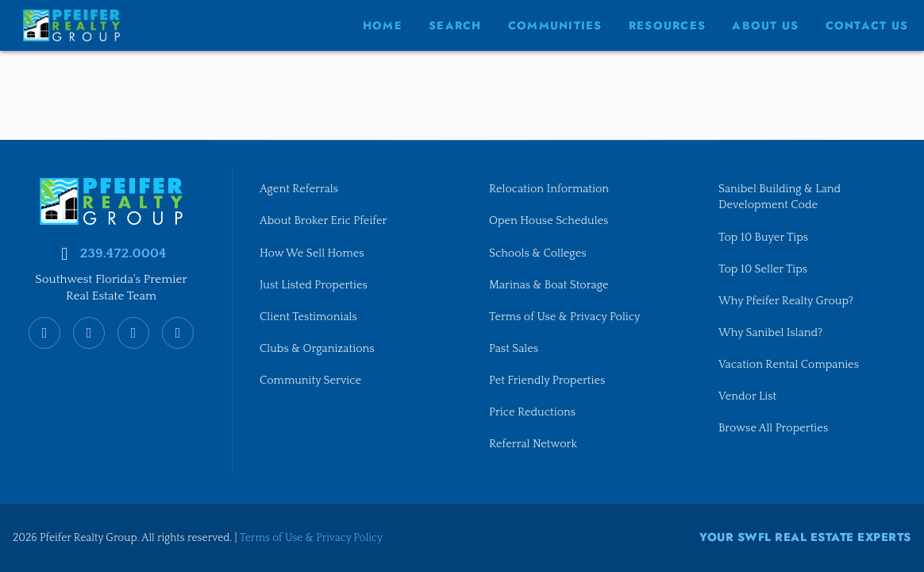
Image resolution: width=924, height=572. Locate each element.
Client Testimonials (308, 317)
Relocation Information (549, 189)
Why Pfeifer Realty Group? (786, 301)
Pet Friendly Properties (547, 381)
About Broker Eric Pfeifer (323, 221)
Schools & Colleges (538, 253)
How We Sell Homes (312, 253)
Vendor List (747, 396)
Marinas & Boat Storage (549, 284)
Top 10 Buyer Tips (763, 237)
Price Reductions (532, 412)
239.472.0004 (123, 253)
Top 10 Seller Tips (763, 269)
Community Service (310, 381)
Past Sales (514, 349)
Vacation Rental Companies (789, 365)
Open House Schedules (549, 221)
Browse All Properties (773, 428)
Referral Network (533, 444)
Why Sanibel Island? (771, 333)
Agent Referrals (299, 189)
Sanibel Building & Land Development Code (780, 197)
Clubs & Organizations (317, 349)
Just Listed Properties (314, 284)
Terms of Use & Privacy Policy (565, 317)
